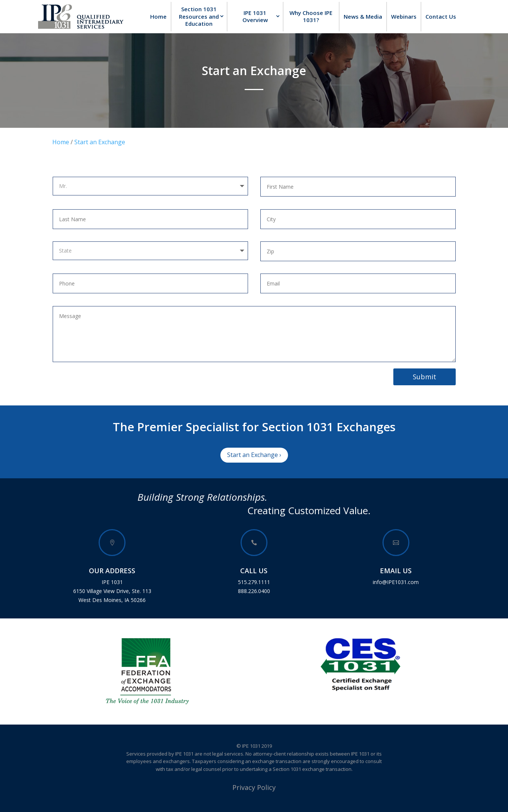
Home (158, 16)
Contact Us (441, 16)
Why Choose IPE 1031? (311, 16)
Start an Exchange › (254, 455)
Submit (425, 377)
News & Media (363, 16)
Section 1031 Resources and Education (199, 16)
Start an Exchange (100, 142)
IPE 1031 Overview (255, 16)
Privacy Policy (254, 787)
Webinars (404, 16)
